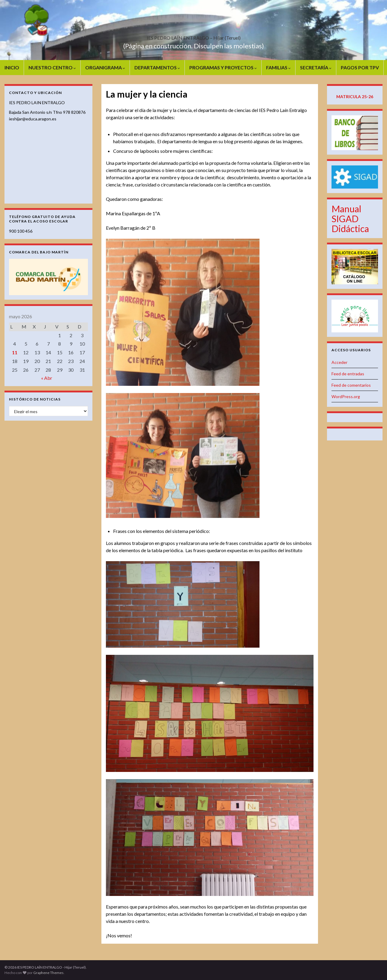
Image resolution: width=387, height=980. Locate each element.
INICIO (12, 67)
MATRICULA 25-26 (355, 97)
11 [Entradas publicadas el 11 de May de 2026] (15, 352)
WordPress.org (346, 396)
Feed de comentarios (351, 385)
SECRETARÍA (316, 67)
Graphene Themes (48, 973)
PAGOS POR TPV (360, 67)
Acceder (339, 362)
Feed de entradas (348, 374)
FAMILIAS (278, 67)
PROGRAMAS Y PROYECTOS (223, 67)
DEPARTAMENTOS (157, 67)
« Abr (47, 378)
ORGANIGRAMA (105, 67)
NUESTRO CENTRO (52, 67)
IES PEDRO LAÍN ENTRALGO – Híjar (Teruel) (193, 36)
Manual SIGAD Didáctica (350, 219)
